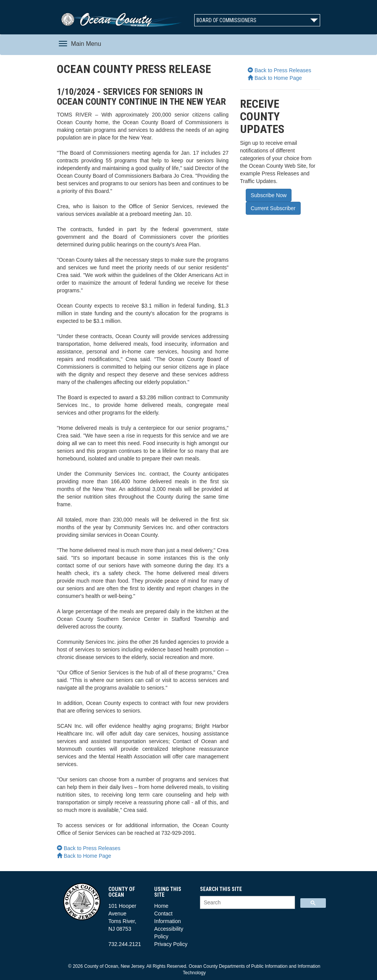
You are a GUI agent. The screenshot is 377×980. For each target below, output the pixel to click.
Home (161, 906)
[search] (247, 903)
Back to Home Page (84, 856)
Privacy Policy (171, 944)
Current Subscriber (273, 208)
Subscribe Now (269, 195)
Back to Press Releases (89, 848)
